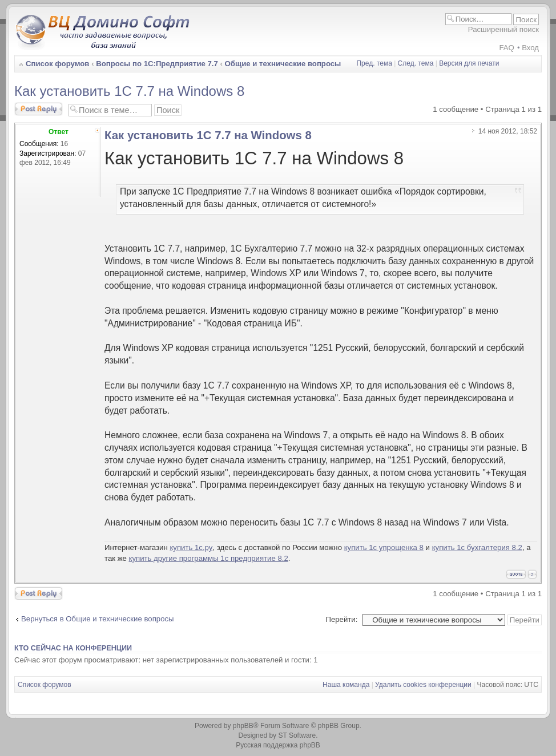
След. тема (416, 63)
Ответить (39, 109)
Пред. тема (374, 63)
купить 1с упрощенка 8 (384, 547)
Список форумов (57, 64)
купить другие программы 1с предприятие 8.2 (208, 558)
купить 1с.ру (191, 547)
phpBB (243, 726)
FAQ (506, 48)
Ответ (59, 132)
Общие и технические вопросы (283, 64)
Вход (530, 48)
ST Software (297, 735)
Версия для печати (469, 63)
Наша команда (346, 685)
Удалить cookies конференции (423, 685)
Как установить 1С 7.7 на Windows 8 (129, 91)
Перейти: (341, 619)
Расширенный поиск (503, 29)
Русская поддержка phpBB (278, 745)
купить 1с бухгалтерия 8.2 (477, 547)
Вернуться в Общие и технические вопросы (98, 619)
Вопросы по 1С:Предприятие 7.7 (157, 64)
